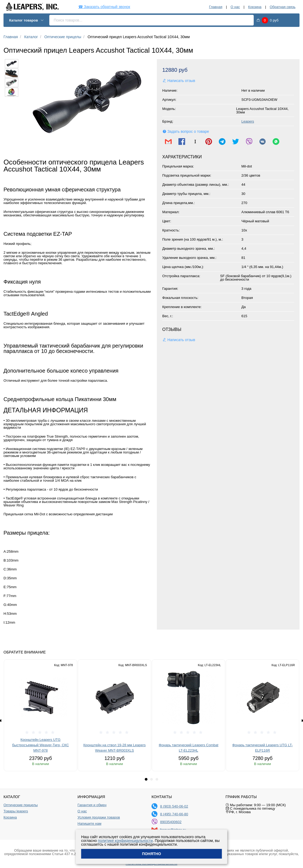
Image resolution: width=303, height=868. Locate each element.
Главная (216, 7)
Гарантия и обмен (92, 805)
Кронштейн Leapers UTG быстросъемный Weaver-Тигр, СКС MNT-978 (40, 745)
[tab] (146, 779)
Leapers (248, 121)
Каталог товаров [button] (27, 20)
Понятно (152, 854)
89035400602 (171, 822)
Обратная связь (283, 7)
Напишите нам (89, 824)
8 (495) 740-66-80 (174, 814)
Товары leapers (16, 811)
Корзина (255, 7)
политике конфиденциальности (125, 841)
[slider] (40, 733)
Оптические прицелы (63, 37)
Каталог (31, 37)
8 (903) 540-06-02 (174, 806)
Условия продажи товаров (99, 817)
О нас (235, 7)
